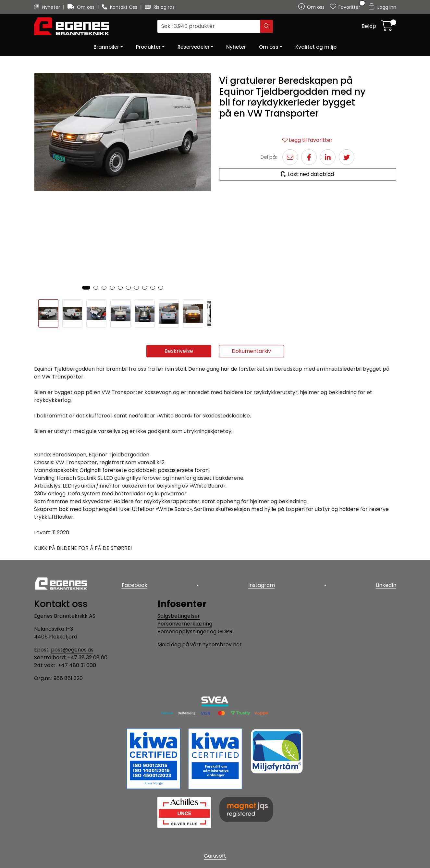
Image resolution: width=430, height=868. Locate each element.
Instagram (262, 585)
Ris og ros (160, 7)
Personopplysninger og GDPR (195, 632)
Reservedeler (194, 47)
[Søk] (209, 26)
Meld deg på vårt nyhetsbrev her (200, 645)
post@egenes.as (72, 650)
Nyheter (48, 7)
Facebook (135, 585)
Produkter (148, 47)
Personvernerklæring (185, 624)
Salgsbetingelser (179, 616)
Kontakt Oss (120, 7)
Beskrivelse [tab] (179, 351)
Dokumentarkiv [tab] (251, 351)
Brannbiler (106, 47)
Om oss (82, 7)
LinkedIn (386, 585)
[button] (86, 288)
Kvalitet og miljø (316, 47)
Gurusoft (215, 856)
